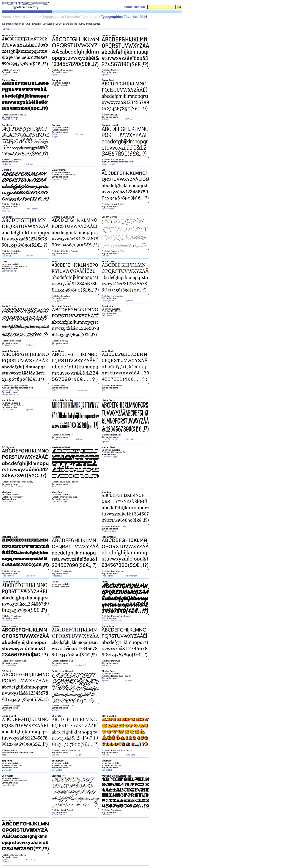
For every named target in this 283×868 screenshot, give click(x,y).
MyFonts (6, 74)
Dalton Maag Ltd (9, 119)
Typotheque (57, 576)
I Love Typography (110, 439)
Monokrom (30, 576)
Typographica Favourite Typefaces (70, 17)
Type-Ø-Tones (8, 410)
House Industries (9, 785)
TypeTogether (108, 300)
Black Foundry (58, 815)
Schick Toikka (108, 209)
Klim (54, 256)
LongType (56, 300)
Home (6, 17)
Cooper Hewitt (108, 164)
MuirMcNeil (107, 316)
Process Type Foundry (112, 621)
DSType (129, 119)
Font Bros (6, 345)
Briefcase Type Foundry (12, 486)
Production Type (109, 531)
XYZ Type (6, 211)
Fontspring (7, 164)
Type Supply (7, 501)
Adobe (5, 755)
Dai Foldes (30, 345)
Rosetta (129, 680)
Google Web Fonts (10, 390)
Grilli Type (6, 710)
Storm (78, 755)
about (128, 7)
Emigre (55, 137)
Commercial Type (60, 179)
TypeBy (55, 345)
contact (140, 7)
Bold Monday (131, 576)
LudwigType (7, 256)
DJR (54, 390)
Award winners (27, 17)
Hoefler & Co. (82, 665)
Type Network (32, 209)
